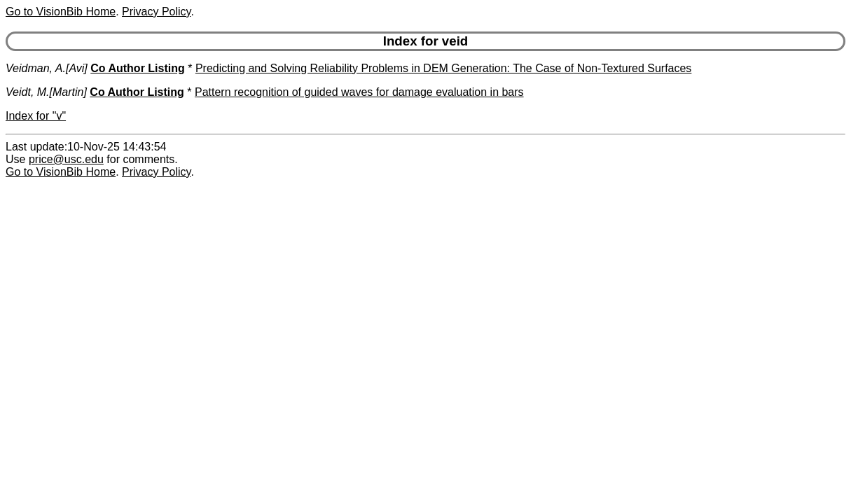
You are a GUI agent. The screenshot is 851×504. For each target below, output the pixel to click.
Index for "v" (36, 116)
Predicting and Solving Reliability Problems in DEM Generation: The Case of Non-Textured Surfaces (444, 68)
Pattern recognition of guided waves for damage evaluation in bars (359, 92)
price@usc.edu (66, 159)
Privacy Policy (156, 12)
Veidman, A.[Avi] (47, 68)
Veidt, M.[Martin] (46, 92)
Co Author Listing (138, 68)
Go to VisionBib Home (61, 12)
